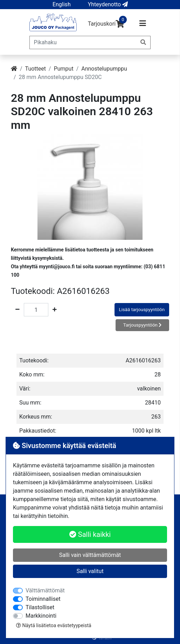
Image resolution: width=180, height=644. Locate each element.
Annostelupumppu (104, 69)
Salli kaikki (90, 534)
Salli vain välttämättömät (90, 555)
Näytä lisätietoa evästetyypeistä (54, 625)
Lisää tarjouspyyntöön (142, 310)
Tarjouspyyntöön (142, 325)
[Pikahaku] (83, 42)
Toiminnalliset (43, 599)
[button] (62, 5)
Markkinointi (41, 616)
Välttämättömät (45, 590)
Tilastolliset (40, 607)
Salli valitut (90, 571)
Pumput (64, 69)
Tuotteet (36, 69)
